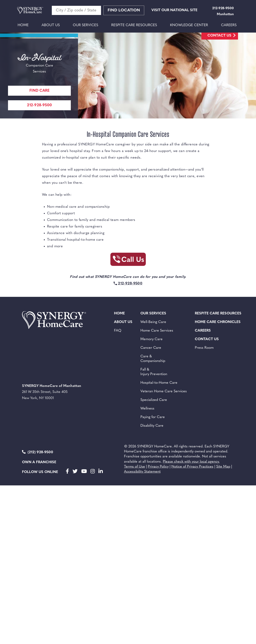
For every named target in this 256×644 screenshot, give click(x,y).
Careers (229, 25)
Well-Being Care (153, 322)
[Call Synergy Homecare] (128, 260)
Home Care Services (157, 331)
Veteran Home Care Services (164, 391)
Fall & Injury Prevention (154, 372)
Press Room (204, 348)
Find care (39, 91)
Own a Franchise (39, 462)
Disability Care (152, 426)
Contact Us (219, 36)
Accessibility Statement (142, 472)
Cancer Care (151, 348)
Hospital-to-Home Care (159, 383)
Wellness (147, 409)
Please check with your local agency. (191, 462)
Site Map (223, 467)
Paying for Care (153, 417)
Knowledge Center (189, 25)
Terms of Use (134, 467)
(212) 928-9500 (38, 452)
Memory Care (151, 339)
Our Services (85, 25)
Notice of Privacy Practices (192, 467)
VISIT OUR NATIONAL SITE (174, 10)
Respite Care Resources (134, 25)
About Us (51, 25)
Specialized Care (154, 400)
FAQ (118, 331)
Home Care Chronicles (218, 322)
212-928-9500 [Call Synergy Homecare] (39, 105)
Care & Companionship (153, 359)
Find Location (124, 10)
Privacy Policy (158, 467)
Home (23, 25)
